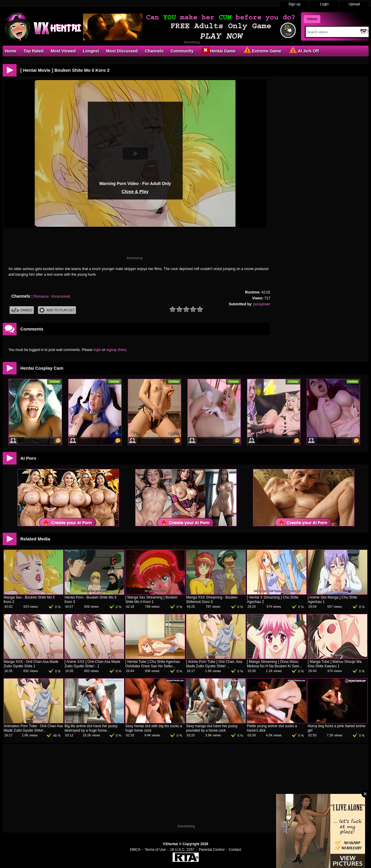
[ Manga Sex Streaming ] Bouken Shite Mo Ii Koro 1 (152, 600)
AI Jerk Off (304, 51)
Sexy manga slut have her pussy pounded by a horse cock (212, 728)
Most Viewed (63, 51)
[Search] (332, 32)
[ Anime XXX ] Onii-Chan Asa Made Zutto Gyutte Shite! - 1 (93, 664)
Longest (91, 51)
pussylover (262, 304)
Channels (154, 51)
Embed (22, 310)
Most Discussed (122, 51)
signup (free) (116, 350)
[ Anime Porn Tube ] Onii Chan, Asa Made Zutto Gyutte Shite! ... (214, 664)
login (97, 350)
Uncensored (60, 296)
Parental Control (212, 850)
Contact (235, 850)
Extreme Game (262, 51)
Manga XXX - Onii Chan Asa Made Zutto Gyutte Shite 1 (31, 664)
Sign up (294, 4)
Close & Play (135, 191)
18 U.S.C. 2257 (182, 850)
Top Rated (33, 51)
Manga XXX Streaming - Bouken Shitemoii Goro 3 (212, 600)
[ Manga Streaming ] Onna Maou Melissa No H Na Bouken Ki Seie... (274, 664)
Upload (354, 4)
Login (324, 4)
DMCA (135, 850)
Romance (41, 296)
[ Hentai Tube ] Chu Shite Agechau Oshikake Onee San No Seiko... (153, 664)
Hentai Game (218, 51)
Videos (312, 19)
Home (11, 51)
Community (182, 51)
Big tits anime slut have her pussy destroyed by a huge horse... (91, 728)
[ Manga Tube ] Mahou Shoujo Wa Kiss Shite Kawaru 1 (335, 664)
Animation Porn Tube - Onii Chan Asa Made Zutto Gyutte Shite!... (33, 728)
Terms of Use (155, 850)
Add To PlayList (57, 310)
